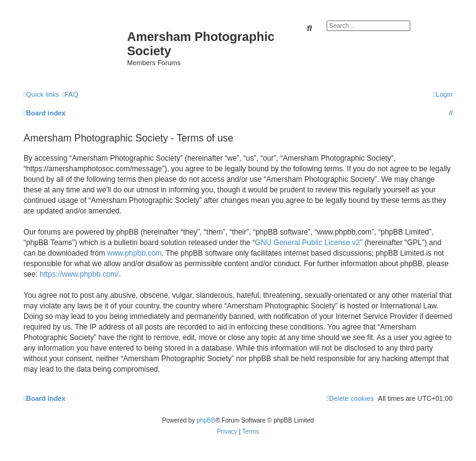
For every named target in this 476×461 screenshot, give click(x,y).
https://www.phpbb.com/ (79, 274)
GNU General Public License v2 (307, 243)
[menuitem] (70, 94)
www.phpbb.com (134, 253)
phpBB (206, 420)
